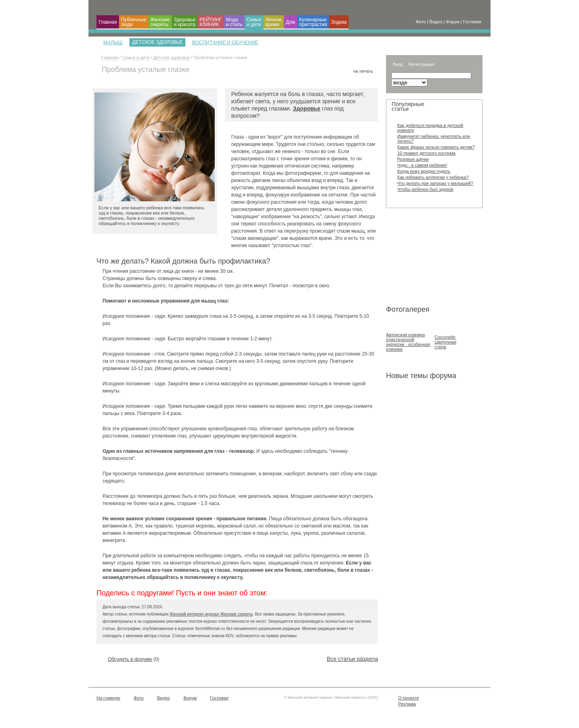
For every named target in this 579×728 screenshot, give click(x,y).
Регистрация (421, 64)
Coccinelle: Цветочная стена (446, 342)
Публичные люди (134, 22)
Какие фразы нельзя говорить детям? (436, 147)
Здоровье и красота (185, 22)
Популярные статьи (408, 106)
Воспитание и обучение (225, 43)
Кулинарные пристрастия (313, 22)
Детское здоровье (171, 57)
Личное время (274, 22)
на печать (363, 71)
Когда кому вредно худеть (424, 171)
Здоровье (306, 108)
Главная (108, 22)
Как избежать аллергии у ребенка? (433, 177)
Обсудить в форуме (130, 659)
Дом (291, 22)
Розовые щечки (413, 159)
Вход (398, 64)
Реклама (407, 704)
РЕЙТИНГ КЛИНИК (211, 22)
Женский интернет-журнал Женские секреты (211, 614)
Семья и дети (254, 22)
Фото (139, 698)
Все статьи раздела (352, 659)
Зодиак (339, 22)
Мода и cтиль (234, 22)
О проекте (409, 698)
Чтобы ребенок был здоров (425, 189)
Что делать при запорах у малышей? (435, 183)
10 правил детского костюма (426, 153)
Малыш (113, 43)
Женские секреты (160, 22)
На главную (108, 698)
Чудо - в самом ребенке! (422, 165)
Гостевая (219, 698)
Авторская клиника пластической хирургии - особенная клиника (408, 342)
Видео (164, 698)
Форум (190, 698)
